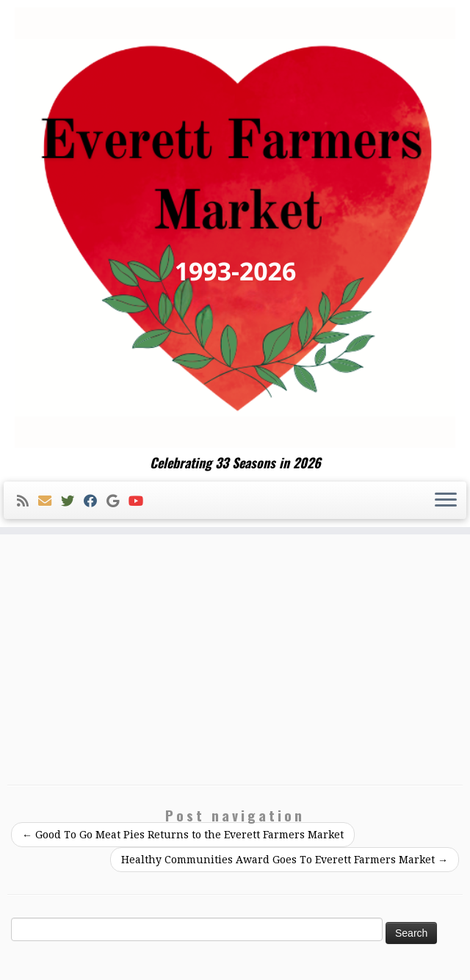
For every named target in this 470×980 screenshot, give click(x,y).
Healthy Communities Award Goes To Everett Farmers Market (285, 860)
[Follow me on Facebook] (95, 501)
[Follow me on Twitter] (72, 501)
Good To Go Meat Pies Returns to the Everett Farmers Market (183, 835)
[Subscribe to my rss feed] (28, 501)
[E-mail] (50, 501)
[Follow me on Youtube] (141, 501)
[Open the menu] (446, 501)
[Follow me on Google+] (117, 501)
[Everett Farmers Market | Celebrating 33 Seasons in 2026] (235, 228)
